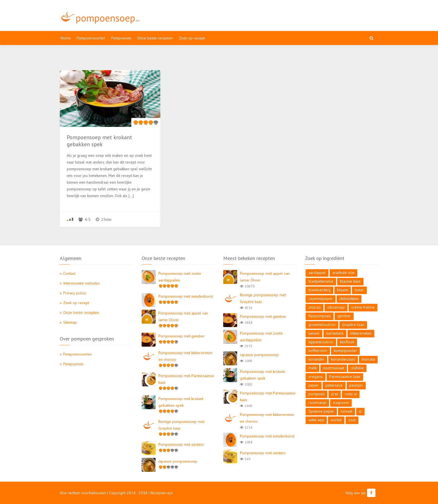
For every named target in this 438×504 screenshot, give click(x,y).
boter (359, 290)
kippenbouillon (321, 342)
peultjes (356, 385)
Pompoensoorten (91, 38)
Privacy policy (75, 293)
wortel (336, 420)
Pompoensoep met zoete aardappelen (180, 277)
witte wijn (316, 420)
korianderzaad (343, 359)
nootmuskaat (334, 368)
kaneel (314, 333)
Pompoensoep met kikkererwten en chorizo (185, 356)
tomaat (347, 411)
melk (312, 368)
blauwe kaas (350, 281)
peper (314, 385)
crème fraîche (363, 307)
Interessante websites (81, 283)
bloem (343, 290)
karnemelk (335, 333)
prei (335, 394)
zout (352, 420)
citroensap (336, 307)
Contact (69, 273)
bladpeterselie (321, 281)
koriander (316, 359)
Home (66, 38)
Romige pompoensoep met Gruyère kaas (181, 425)
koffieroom (318, 351)
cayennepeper (321, 299)
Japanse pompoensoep (178, 461)
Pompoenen (121, 38)
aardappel (317, 273)
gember (344, 316)
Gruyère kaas (353, 325)
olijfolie (357, 368)
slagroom (341, 403)
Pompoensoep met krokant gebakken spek (181, 402)
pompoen (316, 394)
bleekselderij (319, 290)
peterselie (334, 385)
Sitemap (70, 322)
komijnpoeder (345, 351)
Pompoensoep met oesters (181, 444)
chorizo (315, 307)
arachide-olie (343, 273)
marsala (368, 359)
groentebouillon (322, 325)
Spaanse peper (321, 411)
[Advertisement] (272, 15)
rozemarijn (317, 403)
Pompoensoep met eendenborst (186, 296)
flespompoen (320, 316)
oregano (316, 377)
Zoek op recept (192, 38)
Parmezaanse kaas (345, 377)
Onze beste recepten (155, 38)
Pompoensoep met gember (182, 336)
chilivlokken (349, 299)
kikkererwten (361, 333)
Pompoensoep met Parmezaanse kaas (186, 379)
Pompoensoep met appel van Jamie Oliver (183, 316)
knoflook (347, 342)
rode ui (351, 394)
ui (360, 411)
